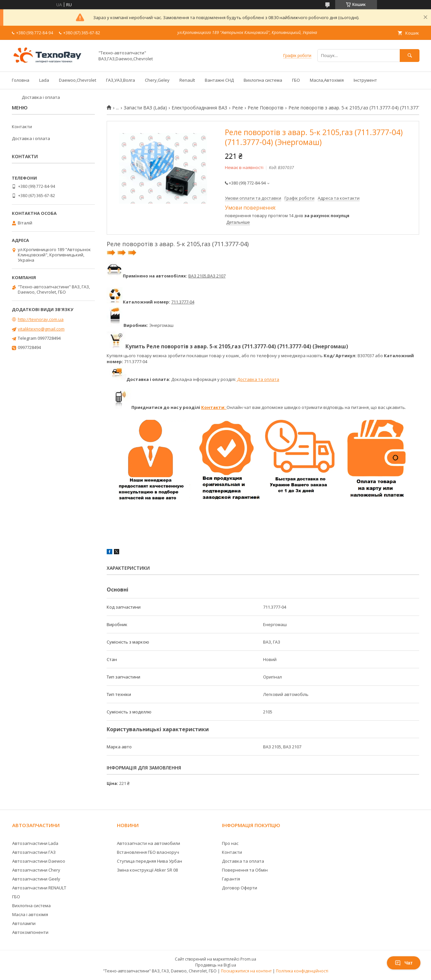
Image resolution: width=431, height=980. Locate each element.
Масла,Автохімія (327, 80)
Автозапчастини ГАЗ (34, 852)
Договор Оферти (240, 888)
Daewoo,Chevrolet (78, 80)
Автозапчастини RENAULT (39, 888)
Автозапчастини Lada (35, 843)
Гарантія (231, 879)
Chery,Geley (157, 80)
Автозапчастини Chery (36, 870)
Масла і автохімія (30, 914)
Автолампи (24, 923)
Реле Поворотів (266, 108)
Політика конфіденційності (302, 971)
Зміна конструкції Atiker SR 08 (147, 870)
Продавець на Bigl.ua (216, 965)
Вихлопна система (263, 80)
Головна (21, 80)
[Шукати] (410, 56)
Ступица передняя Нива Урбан (149, 861)
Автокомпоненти (30, 932)
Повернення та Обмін (245, 870)
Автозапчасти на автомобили (148, 843)
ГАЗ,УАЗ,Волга (121, 80)
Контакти (22, 127)
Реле (238, 108)
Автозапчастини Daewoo (39, 861)
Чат (404, 963)
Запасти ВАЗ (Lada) (145, 108)
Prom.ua (248, 959)
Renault (187, 80)
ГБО (296, 80)
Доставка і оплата (41, 97)
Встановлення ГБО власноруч (148, 852)
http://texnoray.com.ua (41, 319)
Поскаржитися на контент (246, 971)
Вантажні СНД (219, 80)
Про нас (230, 843)
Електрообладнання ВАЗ (199, 108)
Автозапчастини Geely (36, 879)
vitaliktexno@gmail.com (41, 329)
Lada (44, 80)
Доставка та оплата (258, 379)
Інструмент (365, 80)
